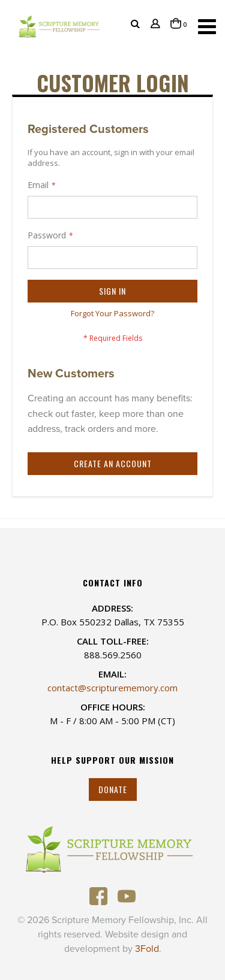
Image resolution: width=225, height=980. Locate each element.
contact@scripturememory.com (112, 688)
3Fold (147, 949)
